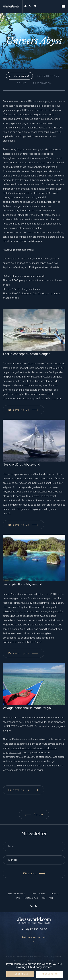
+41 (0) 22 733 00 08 (34, 929)
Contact (48, 898)
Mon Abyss (31, 898)
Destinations (17, 894)
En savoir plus (23, 410)
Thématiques (38, 894)
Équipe (22, 83)
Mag (17, 898)
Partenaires (42, 83)
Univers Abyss (19, 76)
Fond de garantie (53, 957)
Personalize (50, 974)
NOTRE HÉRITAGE (48, 76)
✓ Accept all (20, 974)
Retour (34, 815)
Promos (55, 894)
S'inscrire (34, 874)
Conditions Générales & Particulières (24, 957)
